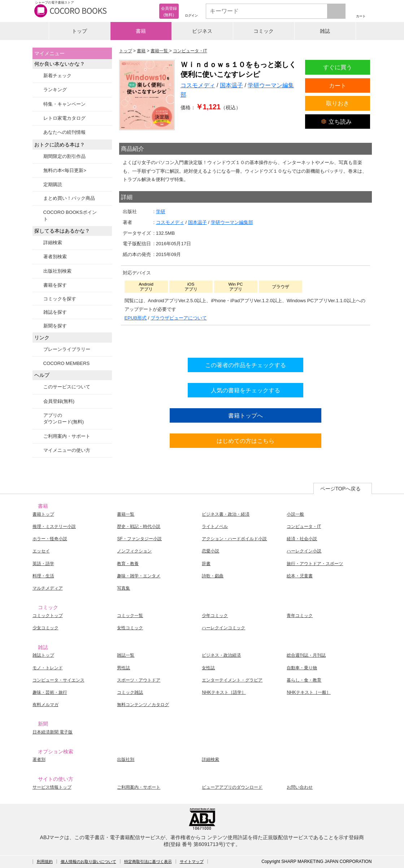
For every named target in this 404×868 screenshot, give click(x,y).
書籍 (141, 31)
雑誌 (325, 31)
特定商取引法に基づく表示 (148, 862)
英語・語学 (43, 564)
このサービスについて (67, 387)
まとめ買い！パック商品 (69, 198)
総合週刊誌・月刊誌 (306, 655)
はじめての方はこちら (246, 441)
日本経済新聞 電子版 (53, 732)
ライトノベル (215, 526)
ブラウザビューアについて (179, 318)
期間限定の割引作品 (64, 156)
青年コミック (300, 616)
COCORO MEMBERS (67, 363)
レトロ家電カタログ (64, 118)
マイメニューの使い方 (67, 450)
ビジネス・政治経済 (221, 655)
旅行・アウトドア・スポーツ (315, 564)
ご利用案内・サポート (67, 436)
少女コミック (45, 628)
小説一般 (295, 514)
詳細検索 (53, 243)
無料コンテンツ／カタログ (143, 705)
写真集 (123, 588)
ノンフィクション (134, 551)
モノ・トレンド (48, 668)
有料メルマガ (45, 705)
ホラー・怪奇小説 (50, 539)
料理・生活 (43, 576)
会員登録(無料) (59, 401)
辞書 (206, 564)
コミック (264, 31)
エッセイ (41, 551)
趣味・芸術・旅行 (50, 692)
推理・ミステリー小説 (54, 526)
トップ (79, 31)
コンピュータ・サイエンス (58, 680)
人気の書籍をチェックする (246, 390)
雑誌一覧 (126, 655)
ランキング (55, 90)
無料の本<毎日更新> (65, 170)
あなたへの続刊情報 (64, 132)
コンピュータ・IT (304, 526)
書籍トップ (43, 514)
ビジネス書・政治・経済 (226, 514)
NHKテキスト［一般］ (309, 692)
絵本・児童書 (300, 576)
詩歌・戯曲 (213, 576)
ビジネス (202, 31)
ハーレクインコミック (223, 628)
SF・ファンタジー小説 (139, 539)
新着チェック (57, 76)
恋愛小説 (210, 551)
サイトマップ (192, 862)
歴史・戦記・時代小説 (139, 526)
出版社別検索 (57, 271)
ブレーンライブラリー (67, 349)
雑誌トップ (43, 655)
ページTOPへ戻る (341, 489)
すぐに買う (338, 67)
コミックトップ (48, 616)
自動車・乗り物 (302, 668)
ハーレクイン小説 (304, 551)
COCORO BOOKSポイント (70, 215)
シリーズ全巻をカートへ (246, 340)
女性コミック (130, 628)
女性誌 (208, 668)
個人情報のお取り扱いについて (88, 862)
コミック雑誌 (130, 692)
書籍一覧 (126, 514)
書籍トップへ (246, 415)
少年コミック (215, 616)
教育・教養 (128, 564)
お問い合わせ (300, 787)
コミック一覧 (130, 616)
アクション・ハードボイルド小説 (234, 539)
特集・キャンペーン (64, 104)
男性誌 (123, 668)
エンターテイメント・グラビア (232, 680)
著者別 (39, 759)
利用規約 (45, 862)
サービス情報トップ (52, 787)
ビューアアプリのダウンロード (232, 787)
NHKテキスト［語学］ (224, 692)
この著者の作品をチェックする (246, 365)
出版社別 (126, 759)
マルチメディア (48, 588)
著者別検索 (55, 257)
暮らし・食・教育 (304, 680)
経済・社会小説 (302, 539)
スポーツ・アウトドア (139, 680)
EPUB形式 (136, 318)
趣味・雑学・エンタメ (139, 576)
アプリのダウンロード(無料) (64, 418)
